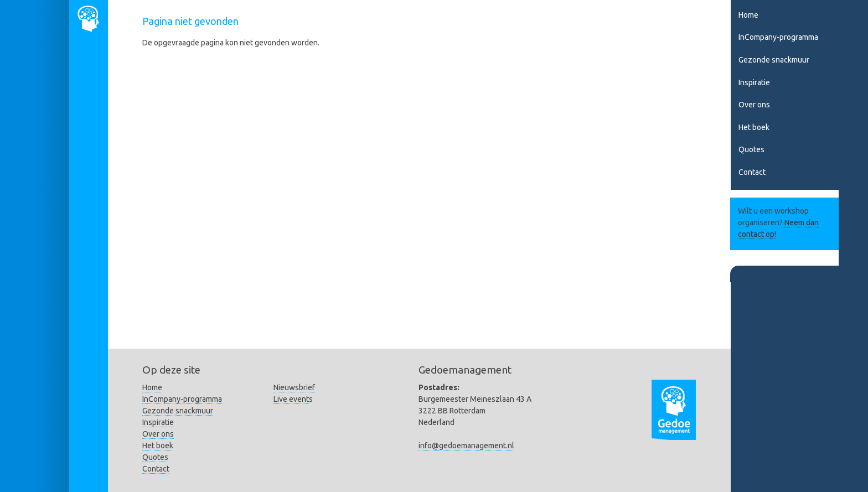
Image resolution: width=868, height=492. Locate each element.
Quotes (751, 149)
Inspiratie (754, 82)
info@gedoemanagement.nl (466, 446)
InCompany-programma (778, 37)
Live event (291, 399)
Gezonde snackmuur (774, 60)
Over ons (754, 105)
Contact (752, 172)
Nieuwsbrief (294, 387)
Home (748, 15)
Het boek (754, 127)
